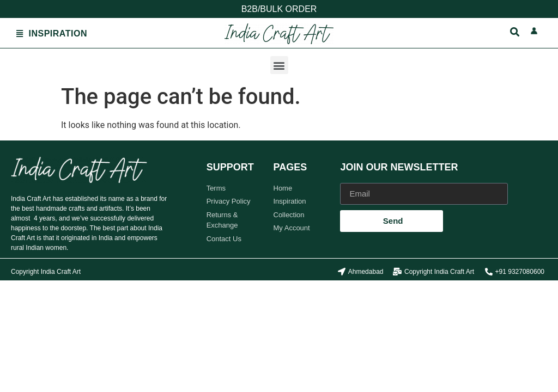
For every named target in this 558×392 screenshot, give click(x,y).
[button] (279, 65)
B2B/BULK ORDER (279, 9)
